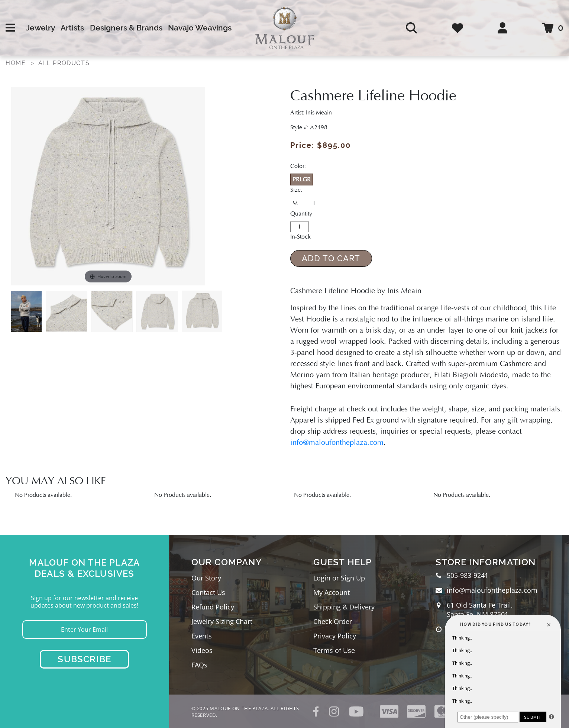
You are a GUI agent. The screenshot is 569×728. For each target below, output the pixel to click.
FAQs (199, 665)
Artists (72, 28)
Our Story (206, 578)
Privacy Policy (335, 636)
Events (202, 636)
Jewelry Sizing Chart (222, 621)
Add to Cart (331, 258)
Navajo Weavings (200, 28)
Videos (202, 650)
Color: (298, 166)
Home (16, 63)
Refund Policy (213, 607)
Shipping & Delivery (344, 607)
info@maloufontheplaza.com (337, 443)
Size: (296, 190)
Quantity (301, 214)
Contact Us (208, 592)
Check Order (333, 621)
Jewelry (41, 28)
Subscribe (84, 659)
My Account (332, 592)
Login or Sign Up (339, 578)
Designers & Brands (126, 28)
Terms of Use (334, 650)
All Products (64, 63)
